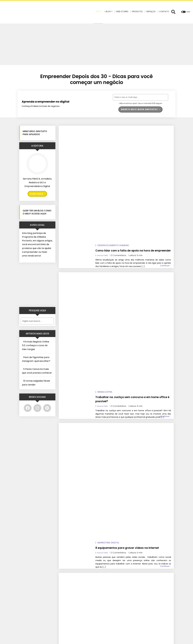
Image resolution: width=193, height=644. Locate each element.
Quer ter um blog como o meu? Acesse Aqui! (37, 213)
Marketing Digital (117, 222)
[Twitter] (77, 605)
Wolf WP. (114, 640)
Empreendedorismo (118, 268)
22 (86, 494)
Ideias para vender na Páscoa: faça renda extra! (135, 458)
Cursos (111, 314)
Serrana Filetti (112, 145)
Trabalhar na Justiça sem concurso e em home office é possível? (137, 184)
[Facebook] (28, 409)
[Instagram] (37, 409)
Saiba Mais (37, 194)
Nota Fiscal (113, 359)
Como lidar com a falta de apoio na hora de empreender (135, 138)
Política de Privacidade (110, 605)
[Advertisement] (96, 44)
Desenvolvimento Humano (122, 131)
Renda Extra (114, 177)
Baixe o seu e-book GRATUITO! (140, 110)
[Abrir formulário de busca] (173, 12)
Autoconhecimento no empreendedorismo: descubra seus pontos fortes (136, 414)
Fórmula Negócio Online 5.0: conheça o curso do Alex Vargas (36, 346)
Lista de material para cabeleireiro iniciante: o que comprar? (135, 275)
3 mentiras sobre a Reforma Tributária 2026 (129, 366)
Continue (165, 165)
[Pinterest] (47, 409)
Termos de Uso (106, 609)
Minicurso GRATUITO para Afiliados (35, 133)
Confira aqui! (144, 604)
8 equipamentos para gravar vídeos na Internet (136, 229)
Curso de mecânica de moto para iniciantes (134, 321)
